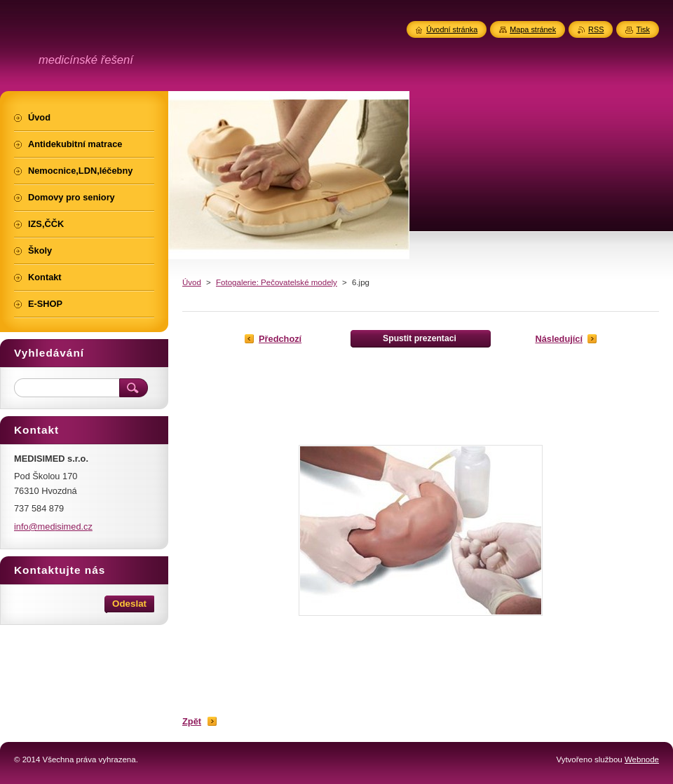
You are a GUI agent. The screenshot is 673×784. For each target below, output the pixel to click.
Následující (559, 339)
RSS (596, 29)
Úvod (192, 282)
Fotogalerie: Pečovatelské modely (277, 282)
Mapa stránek (533, 29)
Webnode (642, 759)
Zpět (192, 721)
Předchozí (280, 339)
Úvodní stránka (452, 29)
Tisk (643, 29)
